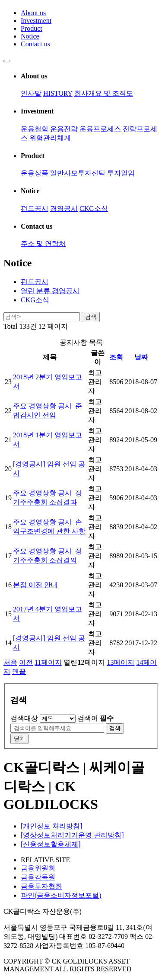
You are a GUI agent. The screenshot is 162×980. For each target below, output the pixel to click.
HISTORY (58, 93)
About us (33, 13)
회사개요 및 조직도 (104, 93)
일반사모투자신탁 (78, 173)
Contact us (35, 44)
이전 (26, 662)
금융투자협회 (41, 886)
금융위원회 (38, 868)
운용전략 (64, 129)
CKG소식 (94, 209)
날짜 (141, 357)
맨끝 (19, 671)
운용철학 (35, 129)
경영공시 (64, 209)
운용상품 (35, 173)
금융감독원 (38, 877)
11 (48, 662)
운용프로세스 (100, 129)
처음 (10, 662)
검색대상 (24, 718)
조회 (116, 357)
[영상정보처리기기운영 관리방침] (72, 835)
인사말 (31, 93)
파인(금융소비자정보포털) (61, 895)
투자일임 (121, 173)
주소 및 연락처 (43, 244)
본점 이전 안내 (35, 585)
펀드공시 (35, 209)
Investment (36, 21)
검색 (91, 317)
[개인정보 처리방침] (52, 826)
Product (32, 28)
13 (121, 662)
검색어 (95, 718)
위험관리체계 (50, 138)
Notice (30, 36)
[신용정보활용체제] (51, 844)
